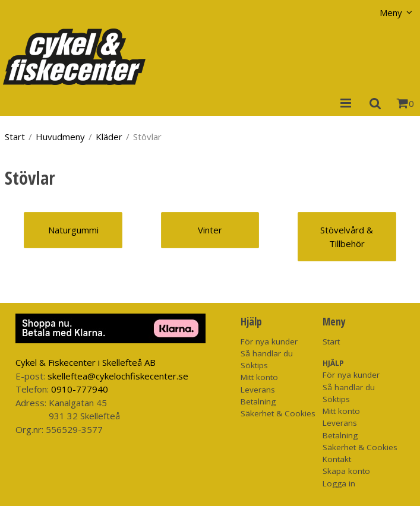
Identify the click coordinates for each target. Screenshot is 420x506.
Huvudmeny (60, 137)
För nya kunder (269, 341)
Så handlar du (267, 353)
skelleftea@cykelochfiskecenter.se (118, 376)
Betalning (258, 401)
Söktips (254, 365)
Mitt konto (259, 377)
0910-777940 (80, 389)
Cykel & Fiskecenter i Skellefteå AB (86, 362)
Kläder (109, 137)
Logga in (339, 483)
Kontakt (337, 459)
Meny (391, 12)
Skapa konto (346, 471)
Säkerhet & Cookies (278, 413)
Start (15, 137)
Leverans (258, 390)
